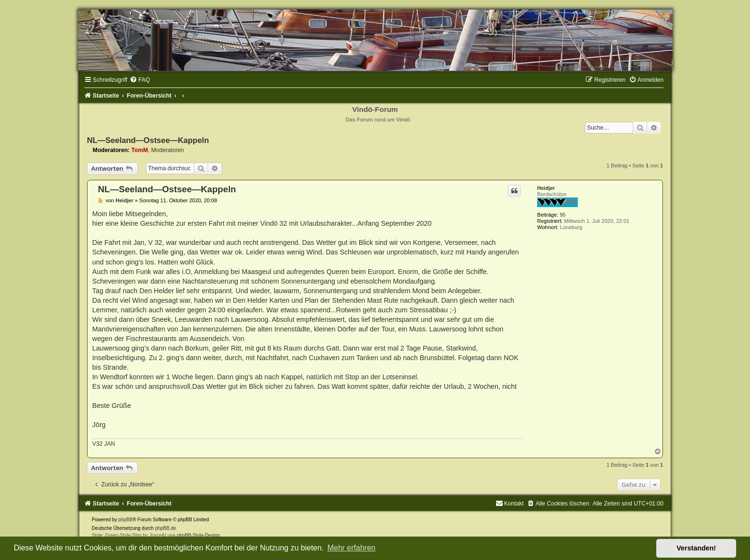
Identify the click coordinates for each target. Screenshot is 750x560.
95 (562, 215)
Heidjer (546, 188)
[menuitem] (140, 80)
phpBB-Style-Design (199, 535)
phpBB (125, 520)
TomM (140, 150)
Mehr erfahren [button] (351, 548)
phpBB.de (165, 528)
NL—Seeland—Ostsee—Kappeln (148, 140)
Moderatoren (168, 150)
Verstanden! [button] (696, 548)
